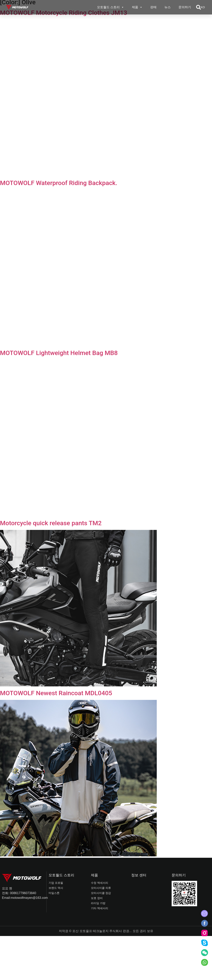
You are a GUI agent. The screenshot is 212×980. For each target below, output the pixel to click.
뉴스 (168, 7)
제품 (137, 7)
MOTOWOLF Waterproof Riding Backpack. (59, 183)
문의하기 (185, 7)
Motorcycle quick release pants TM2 (51, 523)
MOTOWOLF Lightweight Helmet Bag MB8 (59, 353)
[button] (198, 7)
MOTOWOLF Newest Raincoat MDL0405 (56, 693)
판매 (153, 7)
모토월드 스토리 (111, 7)
